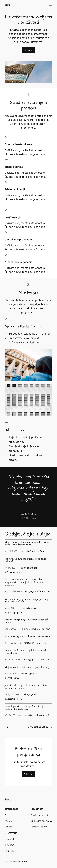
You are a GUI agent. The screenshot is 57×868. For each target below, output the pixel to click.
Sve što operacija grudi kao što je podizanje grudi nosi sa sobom (27, 601)
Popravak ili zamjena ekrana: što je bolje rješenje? (25, 560)
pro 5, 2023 (10, 629)
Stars (7, 5)
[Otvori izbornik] (51, 5)
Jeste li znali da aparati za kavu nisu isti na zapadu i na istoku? (26, 687)
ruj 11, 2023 (10, 643)
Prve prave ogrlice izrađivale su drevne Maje (27, 637)
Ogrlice (42, 643)
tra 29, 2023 (11, 659)
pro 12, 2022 (11, 673)
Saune (43, 551)
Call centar (44, 629)
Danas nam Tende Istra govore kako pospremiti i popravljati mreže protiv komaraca (24, 582)
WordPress (23, 862)
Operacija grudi (14, 612)
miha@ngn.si (31, 551)
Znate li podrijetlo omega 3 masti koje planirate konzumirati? (24, 708)
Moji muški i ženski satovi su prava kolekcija (28, 667)
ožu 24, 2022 (11, 715)
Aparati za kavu (14, 699)
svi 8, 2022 (10, 694)
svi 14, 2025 (11, 568)
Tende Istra (45, 591)
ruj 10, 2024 (10, 591)
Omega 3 (45, 715)
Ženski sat (45, 659)
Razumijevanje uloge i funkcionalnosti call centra (26, 621)
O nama (28, 50)
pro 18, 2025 (11, 551)
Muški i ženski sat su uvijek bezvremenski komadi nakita (26, 652)
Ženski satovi (13, 678)
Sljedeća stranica (40, 727)
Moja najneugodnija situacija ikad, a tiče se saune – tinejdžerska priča (27, 544)
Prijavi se (28, 774)
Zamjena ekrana (14, 572)
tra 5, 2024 (10, 608)
